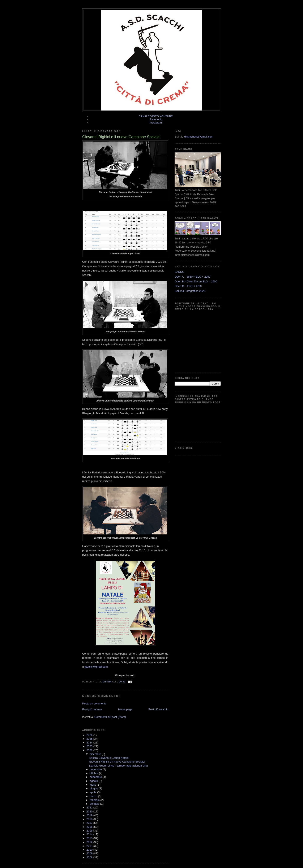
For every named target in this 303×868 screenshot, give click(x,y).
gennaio (95, 804)
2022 (90, 750)
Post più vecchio (158, 709)
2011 (90, 846)
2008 (90, 857)
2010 (90, 850)
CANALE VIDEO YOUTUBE (156, 116)
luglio (93, 785)
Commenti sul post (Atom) (110, 717)
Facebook (156, 119)
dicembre (96, 754)
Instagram (156, 123)
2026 (90, 735)
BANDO (179, 272)
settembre (96, 777)
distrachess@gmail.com (199, 137)
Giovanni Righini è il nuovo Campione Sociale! (117, 762)
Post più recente (92, 709)
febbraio (95, 800)
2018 (90, 819)
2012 (90, 842)
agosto (94, 781)
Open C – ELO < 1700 (188, 286)
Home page (125, 709)
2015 (90, 831)
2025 (90, 739)
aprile (93, 792)
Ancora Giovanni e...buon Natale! (109, 758)
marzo (94, 796)
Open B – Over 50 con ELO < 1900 (196, 281)
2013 (90, 838)
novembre (96, 769)
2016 (90, 827)
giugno (94, 788)
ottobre (94, 773)
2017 (90, 823)
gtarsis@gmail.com (96, 667)
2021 (90, 808)
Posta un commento (94, 704)
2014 (90, 834)
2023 (90, 746)
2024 (90, 743)
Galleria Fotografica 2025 (190, 291)
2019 (90, 815)
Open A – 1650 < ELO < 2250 (193, 277)
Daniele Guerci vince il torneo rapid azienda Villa (118, 766)
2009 (90, 853)
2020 (90, 811)
